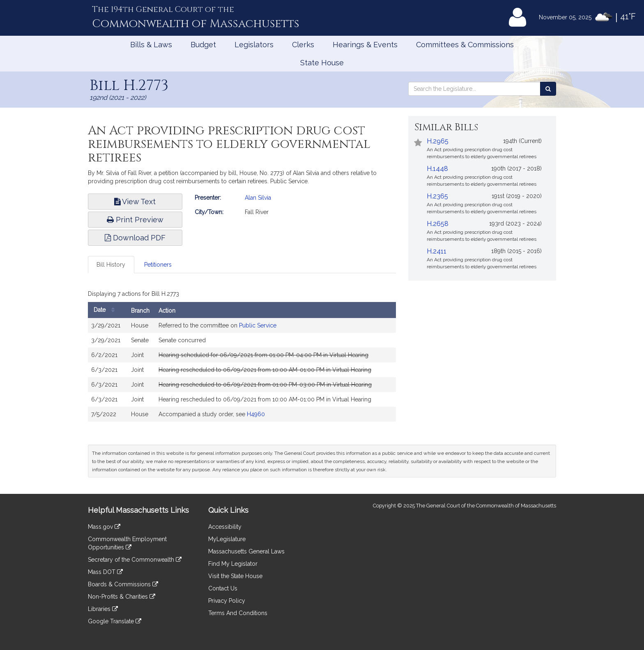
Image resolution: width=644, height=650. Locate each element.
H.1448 (437, 169)
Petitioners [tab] (158, 265)
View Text (135, 202)
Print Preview (135, 220)
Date (106, 310)
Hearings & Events (365, 45)
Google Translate (115, 621)
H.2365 (437, 196)
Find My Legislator (233, 564)
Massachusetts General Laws (246, 551)
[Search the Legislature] (548, 89)
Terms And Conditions (238, 613)
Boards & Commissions (123, 584)
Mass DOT (105, 572)
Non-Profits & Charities (122, 597)
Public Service (258, 325)
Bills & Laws (151, 45)
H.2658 (438, 224)
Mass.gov (104, 527)
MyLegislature (227, 539)
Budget (203, 45)
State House (322, 63)
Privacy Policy (227, 601)
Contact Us (223, 588)
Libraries (103, 609)
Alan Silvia (258, 198)
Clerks (303, 45)
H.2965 (438, 141)
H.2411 (437, 251)
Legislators (254, 45)
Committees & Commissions (465, 45)
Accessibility (225, 527)
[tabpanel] (242, 357)
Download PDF (135, 238)
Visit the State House (235, 576)
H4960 (256, 414)
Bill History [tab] (111, 265)
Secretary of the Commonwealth (135, 560)
